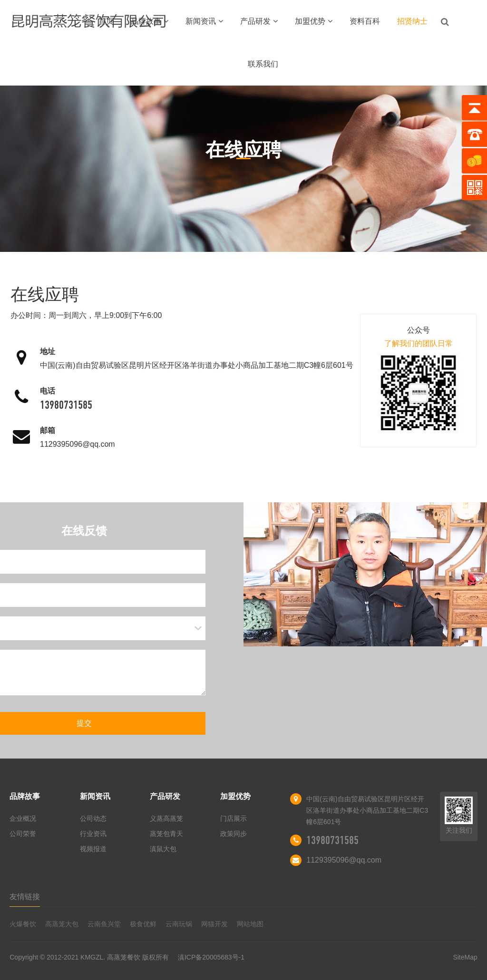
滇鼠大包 (163, 849)
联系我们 (263, 64)
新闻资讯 (204, 21)
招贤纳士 (412, 21)
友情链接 (25, 897)
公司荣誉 (23, 834)
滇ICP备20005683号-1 (211, 957)
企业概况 (23, 818)
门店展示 (234, 818)
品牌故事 (150, 21)
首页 (106, 21)
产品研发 (259, 21)
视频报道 (93, 849)
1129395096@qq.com (78, 444)
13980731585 (66, 405)
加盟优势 (314, 21)
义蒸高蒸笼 (166, 818)
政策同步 (234, 834)
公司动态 (93, 818)
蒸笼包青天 (166, 834)
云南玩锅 (179, 924)
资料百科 (365, 21)
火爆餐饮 (23, 924)
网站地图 (250, 924)
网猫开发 (214, 924)
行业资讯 (93, 834)
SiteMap (465, 957)
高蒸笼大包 (62, 924)
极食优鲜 (143, 924)
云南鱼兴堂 (104, 924)
